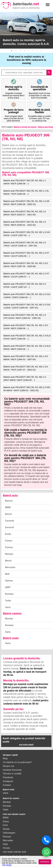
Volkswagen (9, 833)
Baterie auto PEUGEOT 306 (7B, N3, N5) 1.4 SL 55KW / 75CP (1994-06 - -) (26, 192)
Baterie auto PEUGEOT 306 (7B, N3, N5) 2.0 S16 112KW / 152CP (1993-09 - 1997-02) (27, 306)
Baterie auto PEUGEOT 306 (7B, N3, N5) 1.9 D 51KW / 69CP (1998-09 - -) (26, 327)
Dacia (6, 821)
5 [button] (29, 51)
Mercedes (10, 567)
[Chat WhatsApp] (46, 852)
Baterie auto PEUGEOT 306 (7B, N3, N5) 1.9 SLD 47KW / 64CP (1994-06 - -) (27, 337)
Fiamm (9, 541)
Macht (8, 561)
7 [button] (37, 51)
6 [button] (33, 51)
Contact (7, 785)
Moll (7, 574)
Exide (8, 534)
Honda (6, 848)
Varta (8, 607)
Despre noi (8, 766)
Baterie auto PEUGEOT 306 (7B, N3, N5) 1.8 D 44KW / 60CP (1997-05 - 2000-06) (26, 265)
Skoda (6, 829)
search (49, 73)
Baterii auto (10, 495)
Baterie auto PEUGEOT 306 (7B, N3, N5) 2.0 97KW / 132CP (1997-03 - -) (25, 285)
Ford (5, 825)
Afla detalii (7, 865)
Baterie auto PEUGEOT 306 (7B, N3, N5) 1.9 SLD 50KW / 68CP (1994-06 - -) (27, 348)
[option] (26, 30)
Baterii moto (11, 638)
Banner (9, 501)
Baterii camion (12, 613)
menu (48, 5)
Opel (5, 844)
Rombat (9, 594)
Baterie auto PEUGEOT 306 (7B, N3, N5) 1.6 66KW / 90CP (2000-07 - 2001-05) (25, 213)
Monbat (9, 554)
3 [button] (20, 51)
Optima (9, 581)
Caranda (9, 521)
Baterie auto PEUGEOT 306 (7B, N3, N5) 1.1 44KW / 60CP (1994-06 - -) (25, 182)
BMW (8, 507)
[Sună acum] (46, 840)
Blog (5, 758)
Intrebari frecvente (12, 770)
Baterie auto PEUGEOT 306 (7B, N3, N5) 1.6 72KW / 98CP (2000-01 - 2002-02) (25, 223)
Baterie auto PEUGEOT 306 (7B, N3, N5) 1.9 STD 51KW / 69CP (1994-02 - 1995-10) (25, 316)
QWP (8, 587)
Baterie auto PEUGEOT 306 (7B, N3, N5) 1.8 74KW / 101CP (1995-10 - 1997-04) (25, 244)
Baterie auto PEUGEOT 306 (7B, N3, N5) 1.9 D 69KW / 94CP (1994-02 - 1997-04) (26, 358)
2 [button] (16, 51)
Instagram (8, 781)
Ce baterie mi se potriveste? (17, 762)
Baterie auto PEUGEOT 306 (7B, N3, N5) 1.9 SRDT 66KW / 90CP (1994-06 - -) (25, 379)
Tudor (8, 601)
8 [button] (41, 51)
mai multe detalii (26, 745)
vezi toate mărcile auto (14, 852)
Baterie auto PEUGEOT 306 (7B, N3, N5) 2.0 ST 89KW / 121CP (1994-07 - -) (26, 275)
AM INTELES (45, 862)
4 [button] (24, 51)
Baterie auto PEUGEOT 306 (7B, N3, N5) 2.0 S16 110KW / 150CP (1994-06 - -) (27, 296)
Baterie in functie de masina (25, 127)
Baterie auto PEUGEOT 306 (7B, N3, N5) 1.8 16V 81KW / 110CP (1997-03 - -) (27, 234)
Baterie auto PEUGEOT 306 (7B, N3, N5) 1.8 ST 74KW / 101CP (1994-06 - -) (26, 254)
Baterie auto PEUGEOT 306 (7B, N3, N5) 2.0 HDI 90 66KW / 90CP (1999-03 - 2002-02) (27, 389)
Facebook (8, 777)
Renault (7, 837)
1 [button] (12, 51)
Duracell (9, 527)
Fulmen (9, 547)
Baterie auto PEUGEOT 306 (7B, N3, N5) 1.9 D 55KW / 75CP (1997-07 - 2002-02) (26, 368)
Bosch (8, 514)
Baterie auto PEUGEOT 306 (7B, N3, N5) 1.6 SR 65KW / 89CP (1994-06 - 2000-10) (26, 203)
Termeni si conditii (12, 774)
